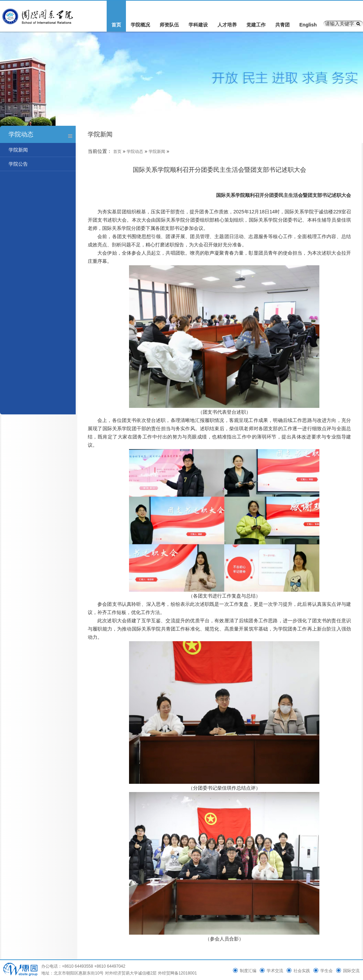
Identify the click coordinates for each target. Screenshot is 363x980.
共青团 (282, 25)
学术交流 (275, 971)
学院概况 (140, 25)
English (308, 25)
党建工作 (256, 25)
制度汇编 (248, 971)
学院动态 (135, 152)
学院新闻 (18, 150)
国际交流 (351, 971)
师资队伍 (169, 25)
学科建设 (198, 25)
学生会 (327, 971)
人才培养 (227, 25)
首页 (116, 25)
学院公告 (18, 164)
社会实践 (302, 971)
